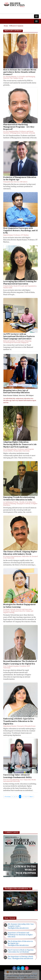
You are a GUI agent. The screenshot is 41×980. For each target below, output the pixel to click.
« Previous (7, 797)
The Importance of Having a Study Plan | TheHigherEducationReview (20, 958)
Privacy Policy (12, 976)
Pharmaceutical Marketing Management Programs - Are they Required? (19, 127)
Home (6, 26)
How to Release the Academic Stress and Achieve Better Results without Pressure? (20, 72)
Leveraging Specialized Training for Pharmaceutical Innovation (20, 283)
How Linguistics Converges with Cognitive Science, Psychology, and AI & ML (20, 230)
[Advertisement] (20, 815)
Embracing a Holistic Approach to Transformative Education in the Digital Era (19, 721)
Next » (31, 797)
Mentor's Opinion (17, 26)
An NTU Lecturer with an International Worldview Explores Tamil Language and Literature (19, 336)
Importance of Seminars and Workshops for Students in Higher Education (20, 935)
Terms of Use (23, 976)
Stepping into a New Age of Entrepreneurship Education (16, 391)
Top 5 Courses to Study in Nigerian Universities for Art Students (21, 951)
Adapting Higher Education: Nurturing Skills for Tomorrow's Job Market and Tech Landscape (20, 444)
